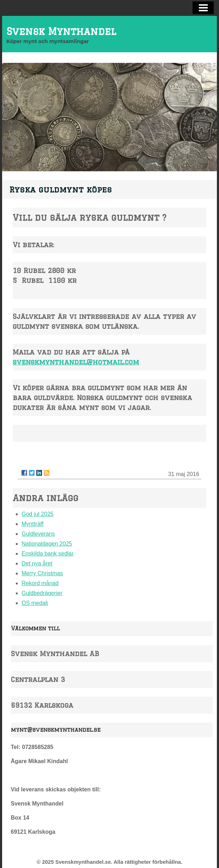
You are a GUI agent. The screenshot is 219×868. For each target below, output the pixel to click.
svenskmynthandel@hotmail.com (76, 362)
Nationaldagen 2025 (47, 544)
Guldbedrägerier (42, 593)
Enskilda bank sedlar (48, 554)
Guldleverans (38, 534)
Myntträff (32, 524)
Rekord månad (40, 583)
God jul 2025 (38, 514)
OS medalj (35, 603)
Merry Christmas (42, 573)
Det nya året (37, 563)
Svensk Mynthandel (61, 31)
